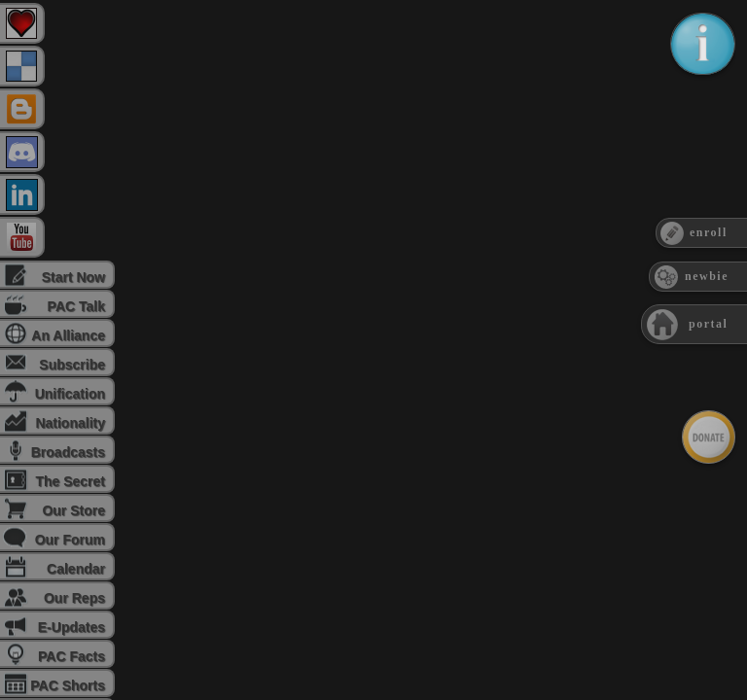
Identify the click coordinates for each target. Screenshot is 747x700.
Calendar (76, 569)
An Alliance (68, 335)
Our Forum (70, 540)
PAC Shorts (68, 685)
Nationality (70, 423)
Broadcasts (68, 452)
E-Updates (71, 627)
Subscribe (72, 365)
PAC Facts (71, 656)
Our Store (73, 510)
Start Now (73, 277)
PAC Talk (76, 306)
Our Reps (74, 598)
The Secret (70, 481)
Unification (70, 394)
